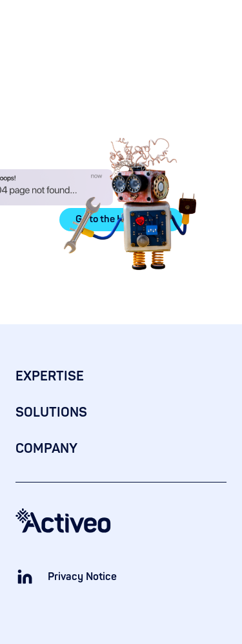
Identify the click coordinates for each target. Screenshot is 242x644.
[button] (219, 22)
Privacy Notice (82, 577)
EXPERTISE (50, 376)
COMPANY (46, 449)
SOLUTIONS (51, 412)
